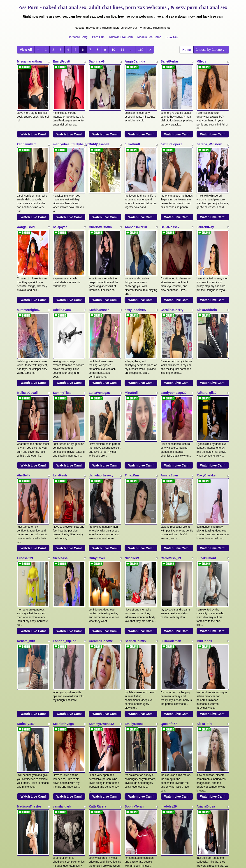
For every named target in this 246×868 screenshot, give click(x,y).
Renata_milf (26, 490)
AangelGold (26, 184)
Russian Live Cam (121, 37)
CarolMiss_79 (171, 428)
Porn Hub (98, 37)
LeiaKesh (60, 367)
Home (187, 50)
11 (123, 50)
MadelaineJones (65, 673)
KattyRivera (97, 612)
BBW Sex (172, 37)
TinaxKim (132, 367)
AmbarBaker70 (136, 184)
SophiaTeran (134, 612)
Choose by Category (211, 50)
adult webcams (187, 819)
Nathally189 (26, 551)
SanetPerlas (170, 61)
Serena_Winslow (209, 123)
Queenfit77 (169, 551)
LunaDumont (206, 428)
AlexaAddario (207, 245)
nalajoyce (60, 184)
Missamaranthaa (29, 61)
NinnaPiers (133, 673)
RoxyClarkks (206, 367)
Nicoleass (60, 428)
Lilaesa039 (25, 428)
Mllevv (201, 61)
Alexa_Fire (205, 551)
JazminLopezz (171, 123)
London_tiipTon (65, 490)
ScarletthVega (63, 551)
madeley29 (169, 612)
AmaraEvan (169, 367)
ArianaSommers (209, 673)
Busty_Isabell (99, 123)
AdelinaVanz (62, 245)
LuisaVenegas (99, 306)
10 (113, 50)
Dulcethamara (171, 734)
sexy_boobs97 (136, 245)
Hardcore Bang (78, 37)
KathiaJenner (99, 245)
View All (26, 50)
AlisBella (24, 367)
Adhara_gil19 (207, 306)
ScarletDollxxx (136, 490)
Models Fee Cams (149, 37)
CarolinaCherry (172, 245)
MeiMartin (96, 734)
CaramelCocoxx (101, 490)
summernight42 (29, 245)
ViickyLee (24, 673)
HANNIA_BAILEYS (103, 673)
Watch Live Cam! (33, 113)
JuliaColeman (171, 490)
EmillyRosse (134, 551)
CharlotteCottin (100, 184)
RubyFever (97, 428)
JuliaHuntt (132, 123)
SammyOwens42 (101, 551)
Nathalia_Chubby (66, 734)
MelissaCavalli (28, 306)
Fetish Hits (140, 861)
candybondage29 (174, 306)
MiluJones (204, 490)
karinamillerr (26, 123)
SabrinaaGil (97, 61)
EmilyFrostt (61, 61)
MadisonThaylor (29, 612)
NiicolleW (132, 428)
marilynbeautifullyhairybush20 (76, 123)
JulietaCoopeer (172, 673)
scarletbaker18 (136, 734)
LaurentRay (205, 184)
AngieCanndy (135, 61)
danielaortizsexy (101, 367)
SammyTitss (62, 306)
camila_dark (62, 612)
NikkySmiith (26, 734)
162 (141, 50)
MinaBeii (131, 306)
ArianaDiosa (206, 612)
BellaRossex (170, 184)
